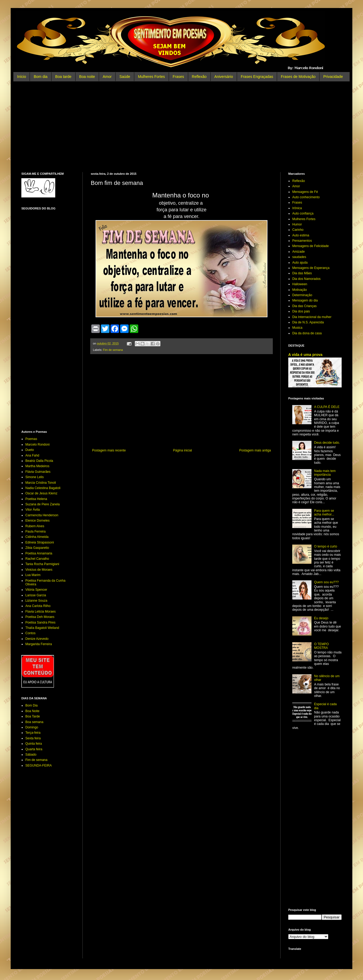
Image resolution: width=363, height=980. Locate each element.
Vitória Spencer (36, 590)
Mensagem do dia (305, 300)
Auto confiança (303, 213)
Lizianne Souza (36, 601)
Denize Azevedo (37, 639)
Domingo (32, 727)
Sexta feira (33, 738)
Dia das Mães (302, 273)
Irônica (297, 208)
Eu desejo (321, 618)
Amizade (299, 252)
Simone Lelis (35, 477)
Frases (178, 77)
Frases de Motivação (298, 77)
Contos (30, 633)
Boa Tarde (33, 716)
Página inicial (182, 450)
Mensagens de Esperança (311, 268)
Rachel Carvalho (37, 559)
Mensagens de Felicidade (311, 246)
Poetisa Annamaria (39, 553)
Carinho (298, 230)
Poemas (31, 439)
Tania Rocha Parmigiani (42, 564)
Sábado (31, 755)
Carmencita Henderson (42, 515)
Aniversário (224, 77)
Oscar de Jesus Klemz (41, 493)
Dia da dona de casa (307, 333)
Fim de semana (113, 350)
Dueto (30, 450)
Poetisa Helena (36, 499)
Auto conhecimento (306, 197)
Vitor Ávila (33, 510)
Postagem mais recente (109, 450)
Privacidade (333, 77)
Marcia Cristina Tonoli (41, 483)
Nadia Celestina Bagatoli (43, 488)
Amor (107, 77)
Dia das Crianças (304, 306)
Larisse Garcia (36, 595)
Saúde (125, 77)
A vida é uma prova (305, 355)
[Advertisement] (181, 127)
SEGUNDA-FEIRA (39, 765)
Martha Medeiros (37, 466)
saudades (299, 257)
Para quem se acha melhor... (324, 513)
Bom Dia (31, 705)
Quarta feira (34, 749)
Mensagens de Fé (305, 192)
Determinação (302, 295)
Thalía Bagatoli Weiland (42, 628)
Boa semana (34, 722)
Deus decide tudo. (327, 443)
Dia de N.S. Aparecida (308, 322)
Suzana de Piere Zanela (43, 504)
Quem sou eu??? (326, 582)
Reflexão (199, 77)
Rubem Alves (35, 526)
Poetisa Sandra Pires (40, 622)
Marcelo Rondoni (38, 445)
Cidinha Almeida (37, 537)
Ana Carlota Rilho (38, 606)
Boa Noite (32, 711)
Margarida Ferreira (39, 644)
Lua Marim (33, 575)
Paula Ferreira (35, 531)
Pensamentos (302, 241)
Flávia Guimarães (38, 472)
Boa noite (87, 77)
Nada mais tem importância (325, 473)
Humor (297, 224)
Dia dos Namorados (306, 279)
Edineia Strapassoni (40, 542)
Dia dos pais (301, 311)
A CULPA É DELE (327, 407)
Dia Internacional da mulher (312, 317)
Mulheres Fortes (151, 77)
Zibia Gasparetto (37, 548)
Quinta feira (34, 744)
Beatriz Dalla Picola (39, 461)
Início (21, 77)
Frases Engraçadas (257, 77)
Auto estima (301, 235)
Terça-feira (33, 733)
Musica (297, 328)
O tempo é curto (326, 546)
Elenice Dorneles (38, 521)
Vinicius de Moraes (39, 570)
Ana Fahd (32, 455)
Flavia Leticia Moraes (40, 612)
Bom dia (40, 77)
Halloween (300, 284)
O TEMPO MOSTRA (321, 646)
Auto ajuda (300, 263)
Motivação (300, 290)
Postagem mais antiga (255, 450)
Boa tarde (63, 77)
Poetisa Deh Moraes (40, 617)
